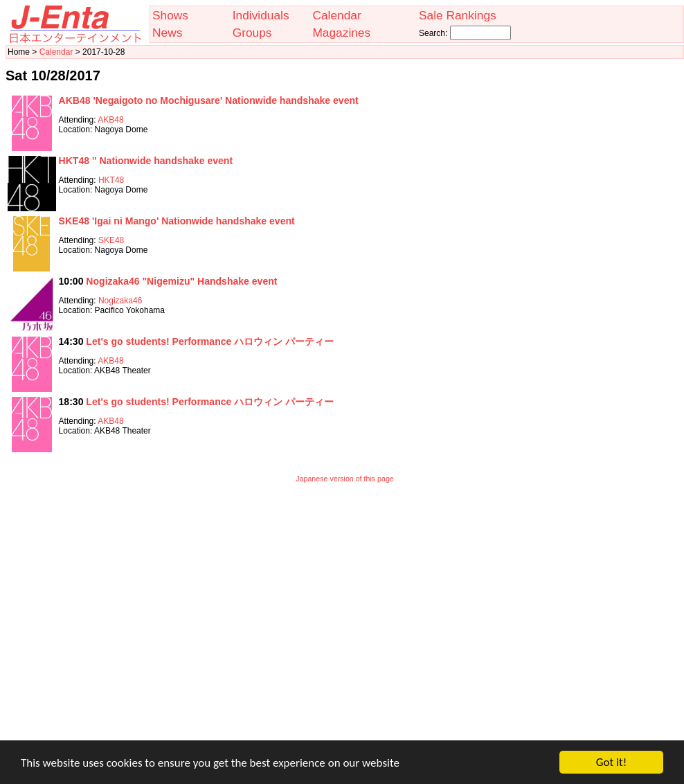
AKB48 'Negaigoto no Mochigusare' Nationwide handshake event (209, 100)
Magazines (341, 33)
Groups (252, 33)
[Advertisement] (130, 621)
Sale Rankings (458, 15)
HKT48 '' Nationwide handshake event (146, 161)
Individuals (261, 15)
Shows (170, 15)
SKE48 (111, 240)
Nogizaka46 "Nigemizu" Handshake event (181, 281)
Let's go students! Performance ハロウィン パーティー (210, 341)
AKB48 (110, 120)
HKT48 (111, 180)
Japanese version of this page (345, 479)
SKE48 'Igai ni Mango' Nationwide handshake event (177, 221)
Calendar (336, 15)
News (167, 33)
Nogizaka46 (120, 301)
